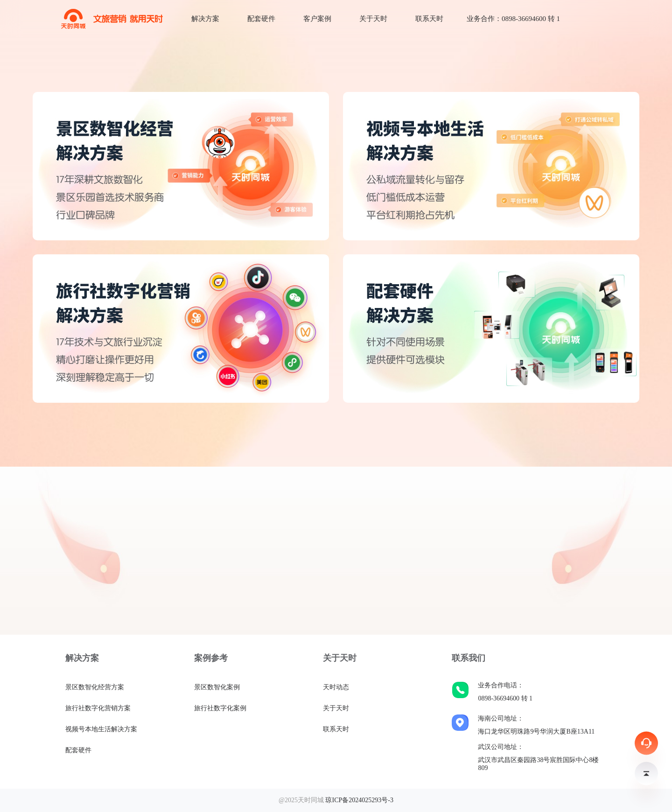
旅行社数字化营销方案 (98, 708)
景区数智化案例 (217, 687)
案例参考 (211, 658)
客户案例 (317, 19)
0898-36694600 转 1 (505, 698)
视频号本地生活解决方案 (101, 729)
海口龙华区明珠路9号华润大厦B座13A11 (536, 731)
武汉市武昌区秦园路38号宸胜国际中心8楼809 (538, 764)
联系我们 (469, 658)
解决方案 (205, 19)
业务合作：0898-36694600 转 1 (513, 19)
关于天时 (373, 19)
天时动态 (336, 687)
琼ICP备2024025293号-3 (359, 800)
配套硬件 (261, 19)
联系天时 (429, 19)
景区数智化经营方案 (95, 687)
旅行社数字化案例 (220, 708)
